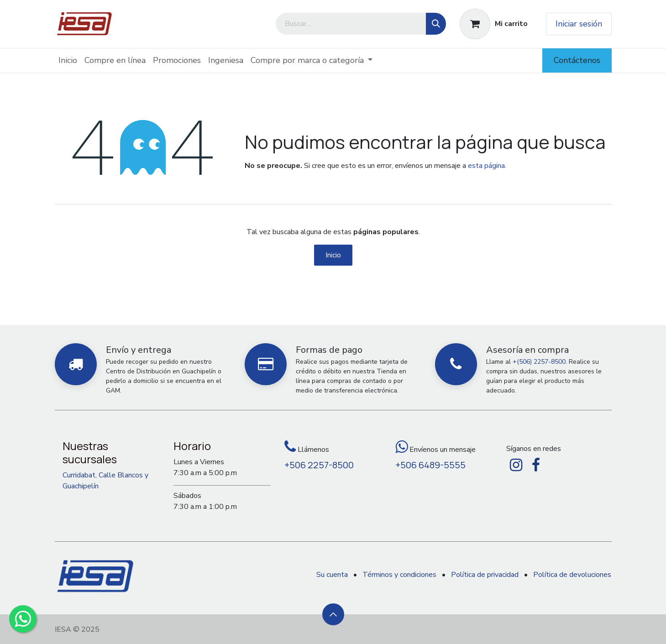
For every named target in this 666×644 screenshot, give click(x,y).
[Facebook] (536, 465)
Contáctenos (577, 60)
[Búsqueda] (436, 24)
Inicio (333, 255)
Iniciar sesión (579, 24)
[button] (333, 614)
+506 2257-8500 (319, 465)
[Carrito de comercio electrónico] (494, 24)
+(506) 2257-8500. (540, 362)
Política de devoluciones (572, 575)
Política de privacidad (485, 575)
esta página (486, 166)
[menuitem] (68, 60)
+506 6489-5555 (430, 465)
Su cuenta (332, 575)
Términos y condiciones (399, 575)
